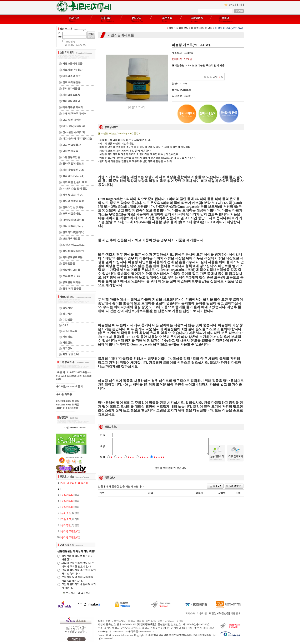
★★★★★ (159, 461)
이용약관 (202, 613)
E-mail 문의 (74, 386)
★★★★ (144, 461)
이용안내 (235, 613)
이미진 (181, 621)
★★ (120, 461)
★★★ (131, 461)
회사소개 (190, 613)
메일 (109, 635)
